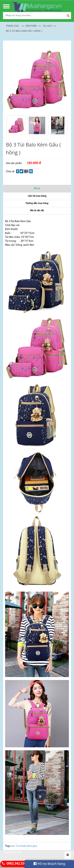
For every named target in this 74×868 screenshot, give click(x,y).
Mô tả (37, 189)
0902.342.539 (13, 864)
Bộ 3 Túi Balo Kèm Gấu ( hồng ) (24, 31)
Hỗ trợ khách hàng (49, 864)
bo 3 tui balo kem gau (24, 846)
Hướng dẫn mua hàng (37, 203)
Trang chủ (12, 26)
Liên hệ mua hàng (37, 196)
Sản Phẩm (31, 26)
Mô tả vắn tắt (37, 211)
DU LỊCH (47, 26)
